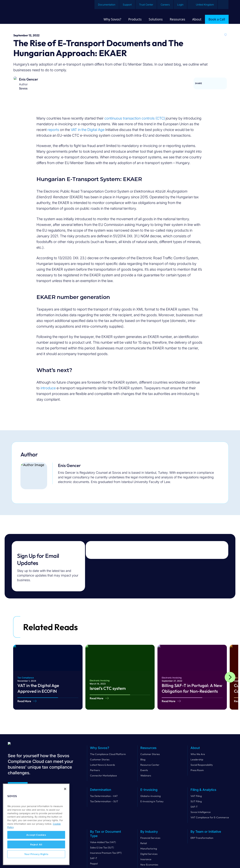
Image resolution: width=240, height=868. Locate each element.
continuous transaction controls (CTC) (135, 118)
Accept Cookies (36, 835)
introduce (48, 388)
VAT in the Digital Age (88, 130)
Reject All (36, 844)
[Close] (65, 789)
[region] (36, 824)
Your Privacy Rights (36, 854)
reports (53, 130)
